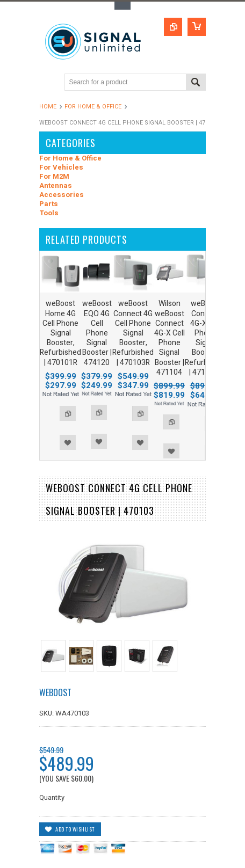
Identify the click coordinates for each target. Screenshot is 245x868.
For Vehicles (61, 168)
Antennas (56, 186)
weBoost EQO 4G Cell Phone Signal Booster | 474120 (97, 333)
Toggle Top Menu (122, 6)
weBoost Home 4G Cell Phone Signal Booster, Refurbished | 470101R (60, 333)
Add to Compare (68, 413)
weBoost (55, 692)
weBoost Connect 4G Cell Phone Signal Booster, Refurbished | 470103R (133, 333)
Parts (49, 204)
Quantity (52, 797)
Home (48, 107)
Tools (49, 213)
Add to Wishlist (68, 442)
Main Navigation (49, 83)
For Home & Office (93, 107)
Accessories (62, 195)
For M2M (54, 177)
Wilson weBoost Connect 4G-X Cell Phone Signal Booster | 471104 (170, 338)
